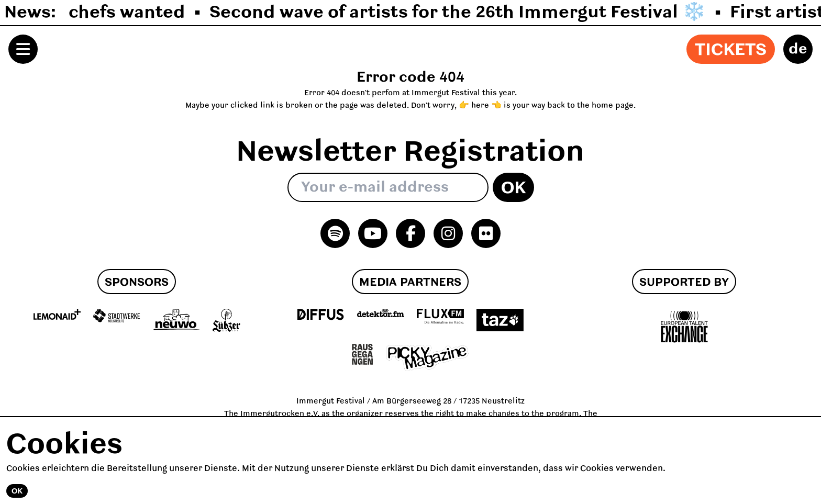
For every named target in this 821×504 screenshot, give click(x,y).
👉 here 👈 (480, 106)
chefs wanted (127, 13)
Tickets (731, 50)
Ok (513, 188)
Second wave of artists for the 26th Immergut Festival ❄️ (458, 13)
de (798, 49)
